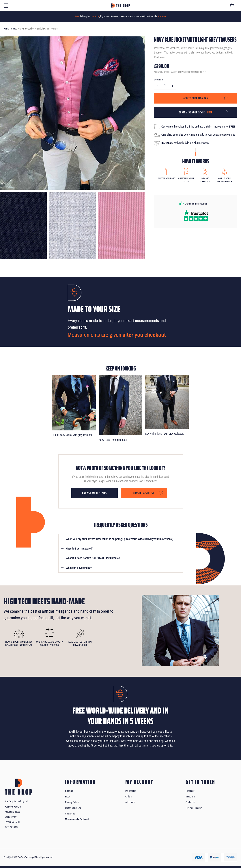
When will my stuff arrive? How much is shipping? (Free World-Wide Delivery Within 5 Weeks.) (119, 539)
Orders (129, 797)
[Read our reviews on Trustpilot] (196, 215)
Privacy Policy (72, 802)
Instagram (190, 797)
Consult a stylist (144, 493)
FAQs (68, 797)
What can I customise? (79, 568)
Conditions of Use (73, 808)
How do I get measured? (80, 549)
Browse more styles (94, 493)
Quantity (158, 80)
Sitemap (69, 791)
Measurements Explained (77, 819)
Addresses (130, 802)
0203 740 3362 (11, 827)
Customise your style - (196, 112)
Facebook (190, 791)
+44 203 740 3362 (194, 808)
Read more (159, 57)
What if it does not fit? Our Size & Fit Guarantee (93, 558)
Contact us (70, 814)
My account (131, 791)
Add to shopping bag (196, 98)
